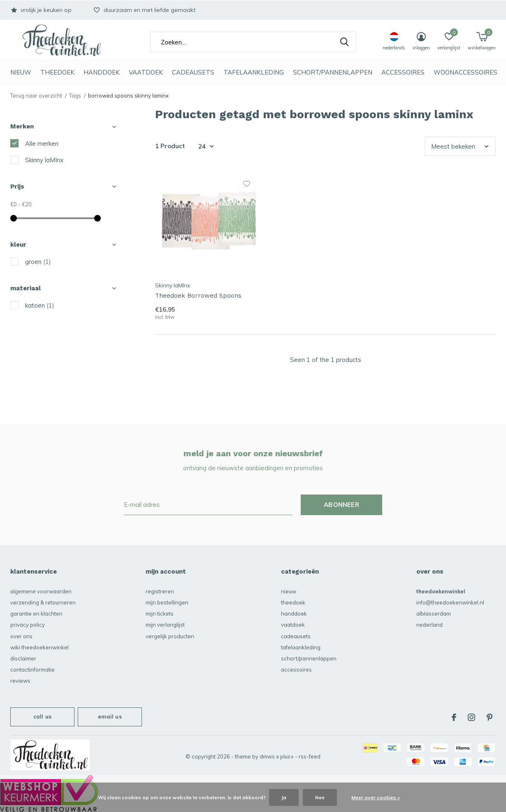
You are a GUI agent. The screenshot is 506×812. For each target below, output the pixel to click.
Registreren (160, 591)
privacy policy (28, 625)
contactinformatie (32, 670)
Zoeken (344, 42)
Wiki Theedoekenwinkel (39, 647)
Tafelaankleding (254, 72)
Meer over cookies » (376, 797)
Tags (75, 96)
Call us (42, 716)
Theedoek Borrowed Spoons (198, 296)
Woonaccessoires (465, 72)
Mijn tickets (160, 614)
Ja (284, 797)
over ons (21, 636)
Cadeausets (193, 72)
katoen (40, 305)
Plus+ (287, 756)
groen (38, 262)
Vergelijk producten (170, 636)
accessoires (403, 72)
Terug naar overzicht (36, 96)
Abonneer (341, 505)
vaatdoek (146, 72)
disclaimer (23, 658)
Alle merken (42, 143)
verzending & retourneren (43, 602)
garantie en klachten (36, 614)
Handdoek (102, 72)
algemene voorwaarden (41, 591)
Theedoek (57, 72)
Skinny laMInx (44, 160)
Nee (320, 797)
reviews (20, 681)
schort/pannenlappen (333, 72)
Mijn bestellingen (167, 602)
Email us (110, 716)
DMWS (267, 756)
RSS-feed (310, 756)
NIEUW (21, 72)
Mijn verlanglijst (165, 625)
